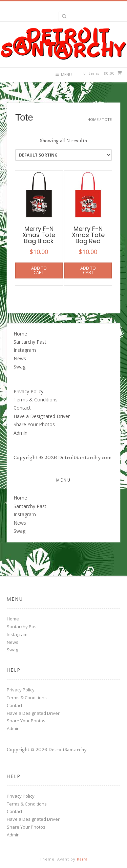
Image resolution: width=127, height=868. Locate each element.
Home (93, 119)
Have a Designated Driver (42, 416)
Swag (19, 367)
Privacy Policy (28, 391)
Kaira (82, 859)
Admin (20, 433)
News (20, 358)
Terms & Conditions (36, 400)
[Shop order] (63, 155)
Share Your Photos (34, 424)
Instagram (25, 350)
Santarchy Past (30, 342)
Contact (22, 408)
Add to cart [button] (39, 270)
